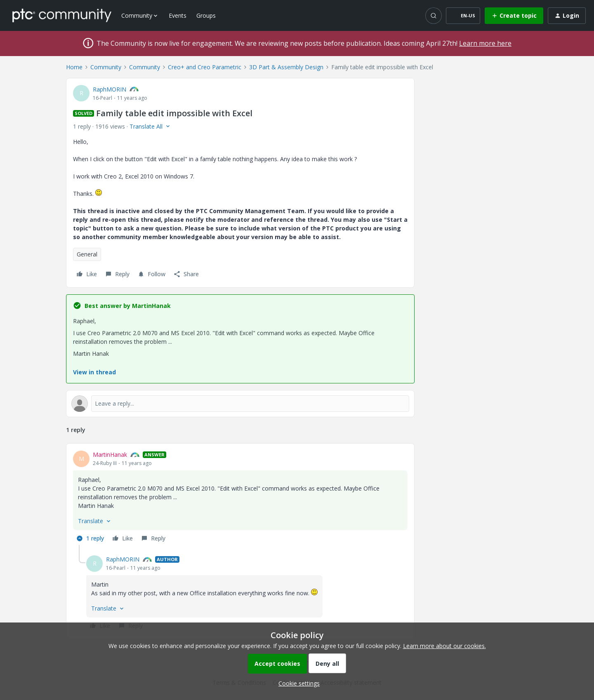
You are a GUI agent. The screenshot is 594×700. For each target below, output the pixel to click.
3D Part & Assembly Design (286, 67)
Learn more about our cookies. (444, 646)
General (87, 254)
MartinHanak (110, 455)
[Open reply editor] (240, 404)
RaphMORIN (110, 89)
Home (74, 67)
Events (178, 15)
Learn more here (485, 43)
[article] (240, 498)
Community (106, 67)
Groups (206, 15)
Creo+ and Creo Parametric (205, 67)
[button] (463, 16)
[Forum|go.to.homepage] (62, 15)
